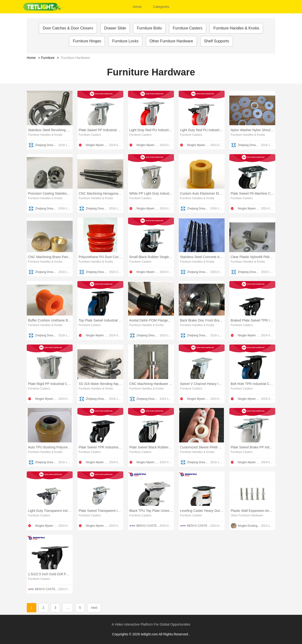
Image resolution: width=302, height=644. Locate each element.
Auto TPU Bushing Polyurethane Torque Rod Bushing (50, 447)
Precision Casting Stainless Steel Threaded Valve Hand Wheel (50, 193)
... (68, 608)
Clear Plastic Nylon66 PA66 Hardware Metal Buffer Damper (252, 257)
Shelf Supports (217, 41)
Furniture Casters (188, 28)
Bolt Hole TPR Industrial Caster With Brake (252, 384)
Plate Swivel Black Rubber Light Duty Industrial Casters (151, 447)
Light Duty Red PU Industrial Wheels (202, 130)
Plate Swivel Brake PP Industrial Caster (252, 447)
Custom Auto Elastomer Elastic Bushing (202, 193)
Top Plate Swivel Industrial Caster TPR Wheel (100, 320)
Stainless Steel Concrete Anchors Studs (202, 257)
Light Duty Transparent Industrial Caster (50, 511)
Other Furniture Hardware (171, 41)
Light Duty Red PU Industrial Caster (151, 130)
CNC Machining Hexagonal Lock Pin (100, 193)
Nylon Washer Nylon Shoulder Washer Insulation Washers (252, 130)
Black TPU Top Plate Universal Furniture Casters (151, 511)
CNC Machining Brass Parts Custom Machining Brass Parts (50, 257)
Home (137, 7)
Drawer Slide (115, 28)
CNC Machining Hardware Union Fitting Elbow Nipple (151, 384)
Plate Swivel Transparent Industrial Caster (100, 511)
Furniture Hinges (87, 41)
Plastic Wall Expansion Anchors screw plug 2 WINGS (252, 511)
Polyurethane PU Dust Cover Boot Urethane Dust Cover (100, 257)
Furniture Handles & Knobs (236, 28)
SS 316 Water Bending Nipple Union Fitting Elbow (100, 384)
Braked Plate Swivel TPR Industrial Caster (252, 320)
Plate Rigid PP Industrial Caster (50, 384)
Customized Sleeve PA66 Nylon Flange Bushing (202, 447)
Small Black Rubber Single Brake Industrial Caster (151, 257)
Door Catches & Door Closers (68, 28)
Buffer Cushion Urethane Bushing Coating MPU (50, 320)
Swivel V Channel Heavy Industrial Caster (202, 384)
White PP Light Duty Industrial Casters (151, 193)
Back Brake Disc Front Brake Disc (202, 320)
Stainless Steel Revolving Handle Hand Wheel (50, 130)
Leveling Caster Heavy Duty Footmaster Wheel (202, 511)
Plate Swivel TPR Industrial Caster (100, 447)
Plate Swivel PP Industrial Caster (100, 130)
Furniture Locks (125, 41)
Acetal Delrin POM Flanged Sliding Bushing (151, 320)
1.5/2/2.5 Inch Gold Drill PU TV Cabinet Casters (50, 574)
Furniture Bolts (149, 28)
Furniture (48, 58)
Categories (161, 7)
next (94, 608)
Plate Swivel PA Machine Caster (252, 193)
